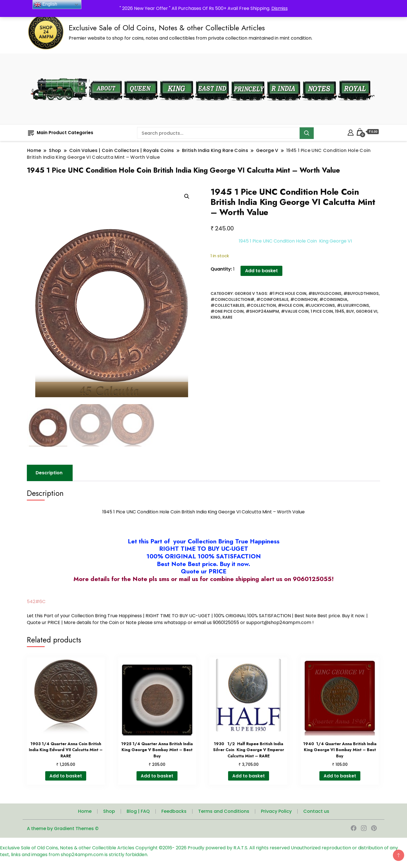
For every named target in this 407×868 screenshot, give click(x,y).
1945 (340, 311)
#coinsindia (333, 299)
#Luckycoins (320, 305)
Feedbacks (174, 813)
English (46, 5)
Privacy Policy (276, 813)
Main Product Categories (61, 133)
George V (245, 293)
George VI (367, 311)
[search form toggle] (375, 89)
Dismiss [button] (280, 8)
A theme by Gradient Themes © (63, 830)
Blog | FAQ (138, 813)
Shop (109, 813)
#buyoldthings (361, 293)
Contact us (316, 813)
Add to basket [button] (66, 777)
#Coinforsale (272, 299)
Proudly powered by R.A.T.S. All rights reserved (239, 849)
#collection (261, 305)
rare (227, 317)
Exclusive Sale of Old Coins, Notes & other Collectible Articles (167, 28)
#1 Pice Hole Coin (288, 293)
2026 (182, 849)
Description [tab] (49, 474)
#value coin (295, 311)
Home (85, 813)
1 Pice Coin (322, 311)
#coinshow (304, 299)
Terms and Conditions (224, 813)
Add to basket (231, 271)
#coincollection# (232, 299)
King (216, 317)
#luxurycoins (353, 305)
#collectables (228, 305)
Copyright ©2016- (156, 849)
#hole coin (291, 305)
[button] (187, 196)
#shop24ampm (262, 311)
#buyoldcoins (325, 293)
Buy (350, 311)
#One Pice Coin (227, 311)
